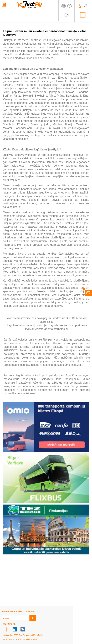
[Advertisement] (46, 582)
